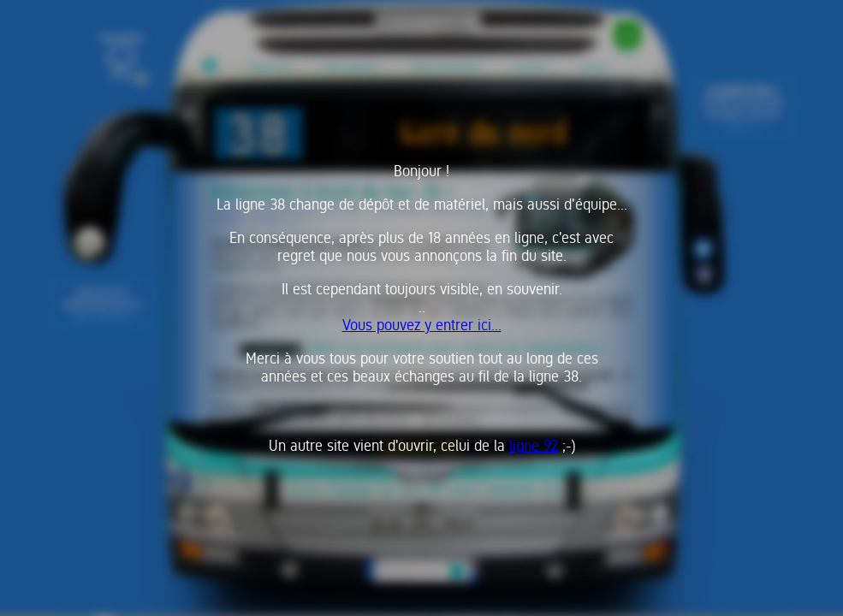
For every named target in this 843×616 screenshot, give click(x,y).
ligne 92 (534, 445)
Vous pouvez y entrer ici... (422, 325)
